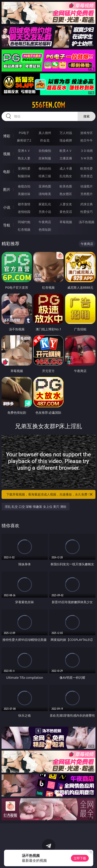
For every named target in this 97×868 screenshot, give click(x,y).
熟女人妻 (24, 158)
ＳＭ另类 (87, 158)
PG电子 (24, 133)
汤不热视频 (87, 222)
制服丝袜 (24, 176)
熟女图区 (66, 194)
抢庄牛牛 (87, 140)
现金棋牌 (66, 140)
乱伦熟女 (66, 176)
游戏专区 (87, 133)
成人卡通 (66, 168)
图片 (7, 189)
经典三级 (45, 176)
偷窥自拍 (24, 186)
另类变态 (87, 176)
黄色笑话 (66, 212)
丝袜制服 (45, 158)
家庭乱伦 (45, 204)
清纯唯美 (45, 194)
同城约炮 (24, 222)
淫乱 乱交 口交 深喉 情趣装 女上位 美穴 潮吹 (36, 507)
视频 (7, 154)
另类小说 (45, 212)
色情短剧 (45, 229)
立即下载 (80, 858)
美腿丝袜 (24, 194)
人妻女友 (66, 204)
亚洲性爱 (24, 168)
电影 (7, 172)
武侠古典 (87, 204)
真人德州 (45, 133)
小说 (7, 207)
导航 (7, 225)
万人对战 (66, 133)
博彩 (7, 136)
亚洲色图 (45, 186)
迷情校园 (24, 212)
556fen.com (48, 105)
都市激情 (24, 204)
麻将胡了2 (24, 140)
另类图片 (87, 194)
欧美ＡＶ (66, 151)
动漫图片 (87, 186)
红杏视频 (24, 229)
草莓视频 (66, 222)
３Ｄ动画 (87, 151)
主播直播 (66, 158)
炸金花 (45, 140)
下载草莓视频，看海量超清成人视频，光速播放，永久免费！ (50, 494)
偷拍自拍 (45, 168)
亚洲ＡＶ (24, 151)
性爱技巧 (87, 212)
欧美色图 (66, 186)
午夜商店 (45, 222)
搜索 (87, 116)
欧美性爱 (87, 168)
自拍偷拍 (45, 151)
